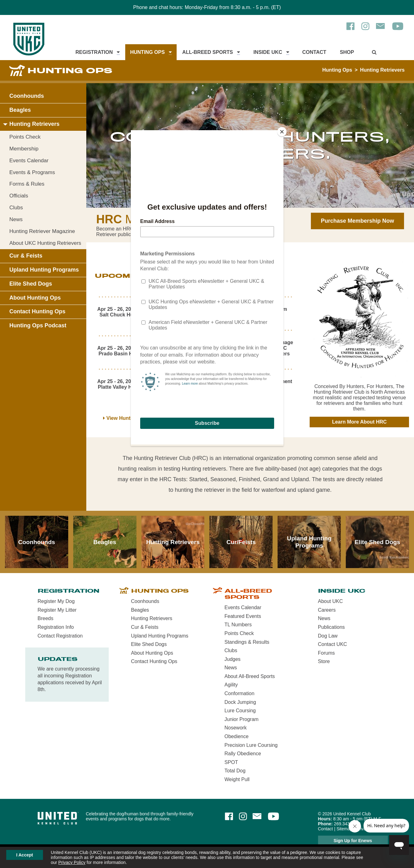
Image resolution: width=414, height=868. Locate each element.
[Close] (282, 132)
